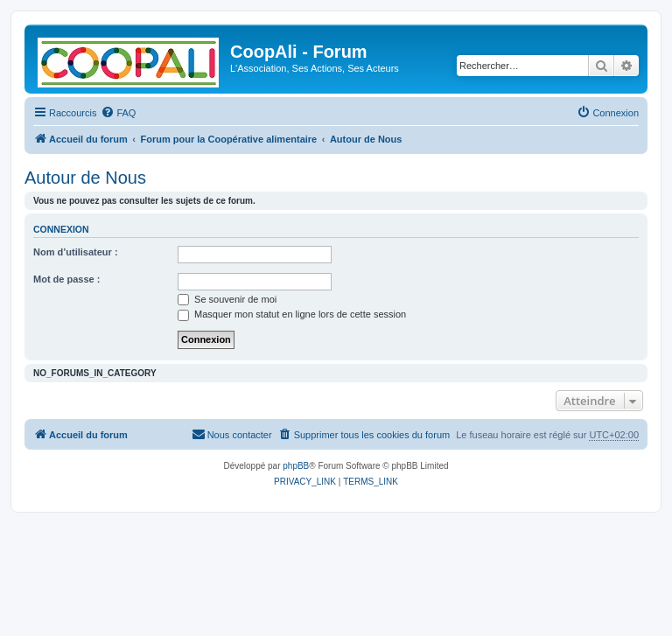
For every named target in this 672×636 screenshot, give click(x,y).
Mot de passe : (66, 279)
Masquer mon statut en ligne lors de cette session (292, 314)
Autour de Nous (85, 178)
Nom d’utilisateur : (76, 252)
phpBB (296, 466)
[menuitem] (118, 113)
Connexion (61, 229)
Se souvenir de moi (227, 299)
